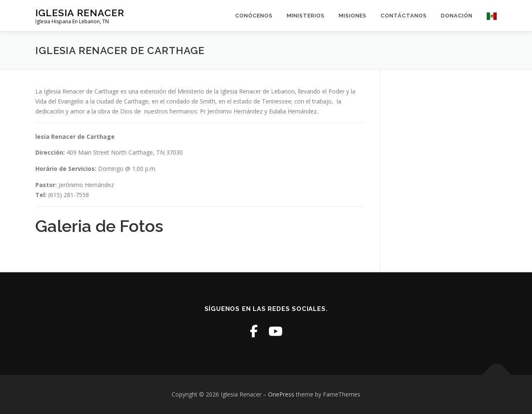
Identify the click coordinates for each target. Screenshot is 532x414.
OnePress (281, 394)
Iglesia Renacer (80, 13)
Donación (457, 16)
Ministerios (306, 16)
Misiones (353, 16)
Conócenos (254, 16)
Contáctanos (404, 16)
